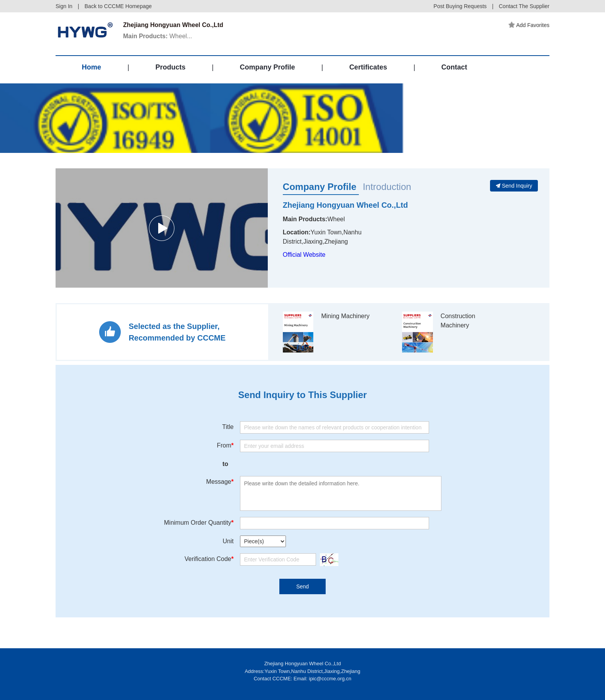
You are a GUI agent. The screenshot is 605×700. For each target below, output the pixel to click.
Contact (454, 67)
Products (171, 67)
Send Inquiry (514, 186)
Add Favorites (529, 25)
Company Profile (267, 67)
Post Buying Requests (460, 6)
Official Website (304, 255)
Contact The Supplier (524, 6)
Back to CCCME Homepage (118, 6)
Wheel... (158, 36)
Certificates (368, 67)
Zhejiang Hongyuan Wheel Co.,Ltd (345, 205)
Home (91, 67)
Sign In (64, 6)
